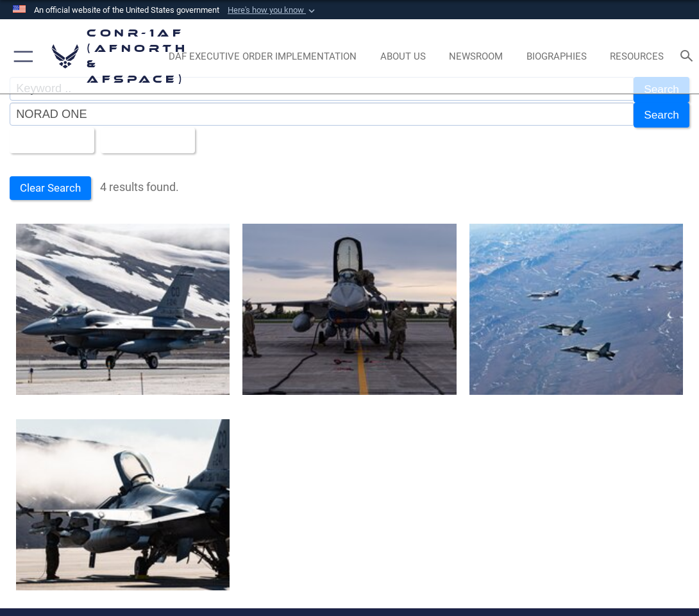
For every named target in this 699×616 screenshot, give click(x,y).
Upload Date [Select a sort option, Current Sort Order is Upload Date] (148, 136)
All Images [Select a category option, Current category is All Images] (49, 136)
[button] (273, 10)
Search (661, 112)
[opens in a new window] (262, 56)
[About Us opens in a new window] (403, 56)
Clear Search (53, 182)
